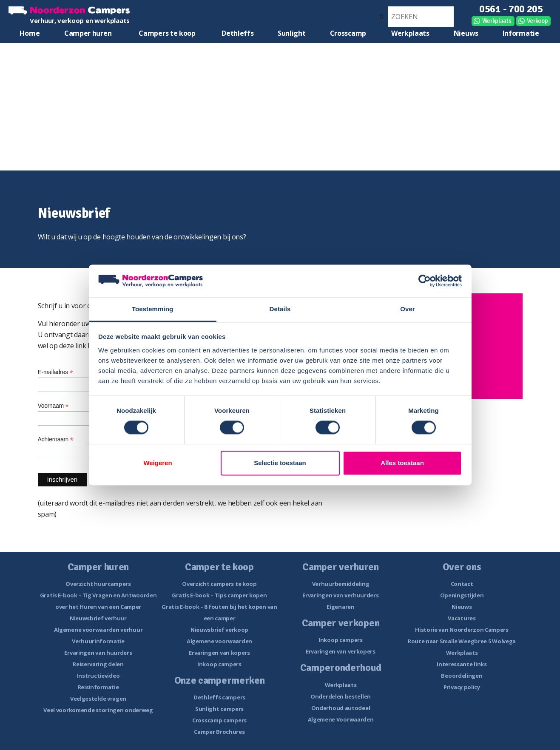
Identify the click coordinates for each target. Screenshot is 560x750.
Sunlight (292, 33)
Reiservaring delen (98, 664)
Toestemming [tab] (153, 309)
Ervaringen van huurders (98, 653)
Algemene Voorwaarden (341, 719)
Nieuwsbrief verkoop (219, 630)
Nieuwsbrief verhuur (98, 618)
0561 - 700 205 (511, 9)
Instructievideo (98, 676)
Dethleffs (237, 33)
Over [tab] (408, 309)
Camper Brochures (219, 732)
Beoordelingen (462, 676)
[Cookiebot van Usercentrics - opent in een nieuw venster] (425, 281)
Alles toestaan (402, 463)
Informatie (521, 33)
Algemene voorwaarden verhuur (98, 630)
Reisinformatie (98, 687)
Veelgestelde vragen (98, 699)
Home (30, 33)
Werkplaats (497, 21)
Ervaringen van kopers (219, 653)
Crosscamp (348, 33)
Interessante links (462, 664)
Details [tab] (280, 309)
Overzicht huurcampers (98, 584)
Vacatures (462, 618)
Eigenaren (340, 607)
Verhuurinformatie (98, 641)
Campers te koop (167, 33)
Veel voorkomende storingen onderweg (98, 710)
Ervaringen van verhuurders (340, 595)
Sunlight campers (219, 709)
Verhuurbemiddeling (341, 584)
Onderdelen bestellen (341, 696)
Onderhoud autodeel (341, 708)
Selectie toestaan (280, 463)
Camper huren (88, 33)
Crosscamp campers (219, 720)
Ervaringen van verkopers (341, 651)
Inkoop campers (219, 664)
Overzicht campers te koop (219, 584)
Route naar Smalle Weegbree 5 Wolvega (462, 641)
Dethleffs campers (219, 697)
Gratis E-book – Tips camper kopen (219, 595)
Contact (462, 584)
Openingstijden (462, 595)
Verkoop (537, 21)
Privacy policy (462, 687)
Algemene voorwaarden (219, 641)
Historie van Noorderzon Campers (462, 630)
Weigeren (158, 463)
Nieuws (466, 33)
